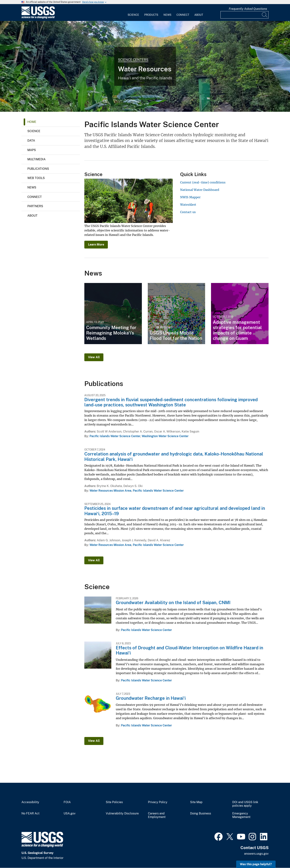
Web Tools (36, 178)
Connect (183, 15)
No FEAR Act (30, 814)
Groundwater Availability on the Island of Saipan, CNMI (173, 602)
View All (94, 357)
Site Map (196, 802)
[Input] (245, 15)
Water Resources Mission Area (110, 491)
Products (151, 15)
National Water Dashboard (200, 190)
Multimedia (36, 159)
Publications (38, 169)
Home (32, 122)
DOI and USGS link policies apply (245, 804)
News (167, 15)
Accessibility (30, 802)
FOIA (67, 802)
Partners (35, 206)
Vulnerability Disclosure (122, 814)
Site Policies (114, 802)
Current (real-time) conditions (203, 182)
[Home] (38, 18)
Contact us (188, 212)
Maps (32, 150)
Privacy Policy (158, 802)
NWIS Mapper (190, 197)
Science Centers (133, 60)
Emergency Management (241, 815)
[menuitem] (133, 13)
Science (133, 15)
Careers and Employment (157, 815)
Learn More (96, 245)
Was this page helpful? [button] (256, 864)
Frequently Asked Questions (248, 9)
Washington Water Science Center (165, 436)
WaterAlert (188, 205)
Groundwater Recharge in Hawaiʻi (151, 698)
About (199, 15)
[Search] (265, 15)
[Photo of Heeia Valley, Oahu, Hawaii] (145, 66)
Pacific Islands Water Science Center (115, 436)
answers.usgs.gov (256, 854)
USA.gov (70, 814)
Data (31, 141)
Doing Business (201, 814)
